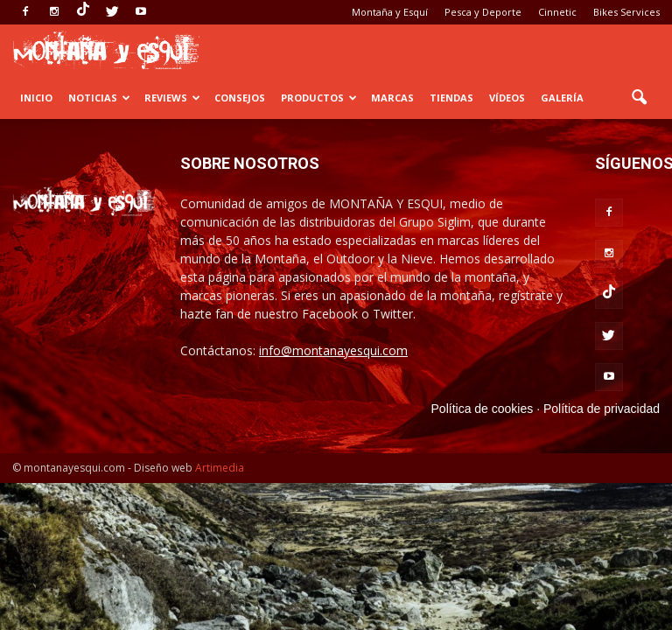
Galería (562, 98)
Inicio (36, 98)
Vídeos (507, 98)
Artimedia (220, 468)
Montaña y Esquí (390, 12)
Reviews (172, 98)
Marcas (392, 98)
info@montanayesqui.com (333, 350)
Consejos (240, 98)
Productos (319, 98)
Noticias (99, 98)
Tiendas (451, 98)
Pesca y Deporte (483, 12)
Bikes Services (626, 12)
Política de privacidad (602, 409)
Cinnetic (557, 12)
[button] (639, 98)
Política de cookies (483, 409)
